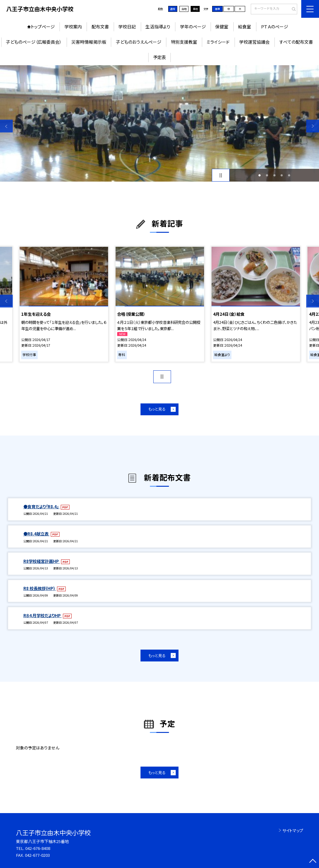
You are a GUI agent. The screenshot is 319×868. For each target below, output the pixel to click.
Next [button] (313, 126)
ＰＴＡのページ (274, 27)
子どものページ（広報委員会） (34, 42)
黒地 (195, 9)
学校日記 (127, 27)
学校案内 (73, 27)
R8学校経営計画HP (42, 561)
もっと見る (157, 409)
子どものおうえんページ (139, 42)
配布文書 (100, 27)
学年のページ (193, 27)
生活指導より (158, 27)
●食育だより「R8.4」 (41, 507)
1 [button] (259, 175)
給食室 (245, 27)
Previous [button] (6, 126)
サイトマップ (293, 830)
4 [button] (282, 175)
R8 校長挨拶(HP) (40, 588)
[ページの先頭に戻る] (313, 862)
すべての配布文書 (296, 42)
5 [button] (289, 175)
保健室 (222, 27)
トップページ (43, 27)
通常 (173, 9)
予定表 (159, 57)
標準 (217, 9)
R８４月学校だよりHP (43, 615)
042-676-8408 (38, 848)
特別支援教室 (184, 42)
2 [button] (267, 175)
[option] (159, 123)
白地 (184, 9)
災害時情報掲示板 (89, 42)
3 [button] (274, 175)
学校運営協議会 (255, 42)
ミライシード (218, 42)
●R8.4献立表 (36, 534)
